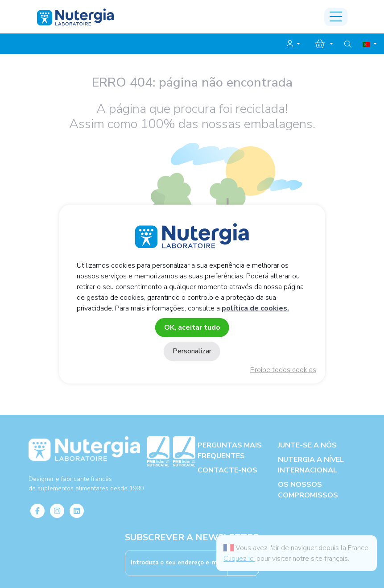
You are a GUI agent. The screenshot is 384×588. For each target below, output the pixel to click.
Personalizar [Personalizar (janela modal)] (192, 351)
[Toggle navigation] (336, 17)
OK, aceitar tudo (192, 327)
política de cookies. (255, 308)
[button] (293, 44)
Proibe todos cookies (283, 370)
